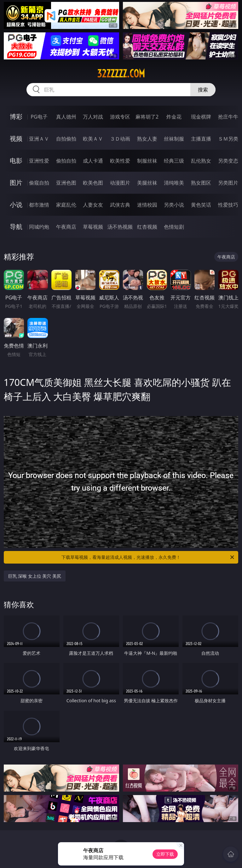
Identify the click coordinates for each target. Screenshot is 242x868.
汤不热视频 (120, 227)
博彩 (16, 117)
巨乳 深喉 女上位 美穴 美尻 (35, 576)
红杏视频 (147, 227)
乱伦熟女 (201, 161)
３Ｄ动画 (120, 139)
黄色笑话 (201, 205)
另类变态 (228, 161)
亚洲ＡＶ (39, 139)
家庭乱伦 (66, 205)
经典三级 (174, 161)
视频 (16, 139)
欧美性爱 (120, 161)
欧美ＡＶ (93, 139)
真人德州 (66, 117)
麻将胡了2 (147, 117)
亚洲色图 (66, 183)
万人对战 (93, 117)
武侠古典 (120, 205)
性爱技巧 (228, 205)
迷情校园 (147, 205)
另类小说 (174, 205)
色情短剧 (174, 227)
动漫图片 (120, 183)
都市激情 (39, 205)
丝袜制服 (174, 139)
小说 (16, 205)
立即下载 (165, 854)
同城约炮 (39, 227)
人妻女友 (93, 205)
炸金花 (174, 117)
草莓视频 (93, 227)
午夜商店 (66, 227)
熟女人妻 (147, 139)
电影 (16, 161)
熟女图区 (201, 183)
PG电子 (39, 117)
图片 (16, 183)
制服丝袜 (147, 161)
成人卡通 (93, 161)
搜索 (203, 90)
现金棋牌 (201, 117)
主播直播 (201, 139)
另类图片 (228, 183)
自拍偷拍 (66, 139)
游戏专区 (120, 117)
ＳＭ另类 (228, 139)
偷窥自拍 (39, 183)
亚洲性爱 (39, 161)
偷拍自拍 (66, 161)
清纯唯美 (174, 183)
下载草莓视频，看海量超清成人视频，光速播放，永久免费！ (148, 557)
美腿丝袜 (147, 183)
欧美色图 (93, 183)
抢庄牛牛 (228, 117)
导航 (16, 227)
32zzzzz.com (121, 74)
